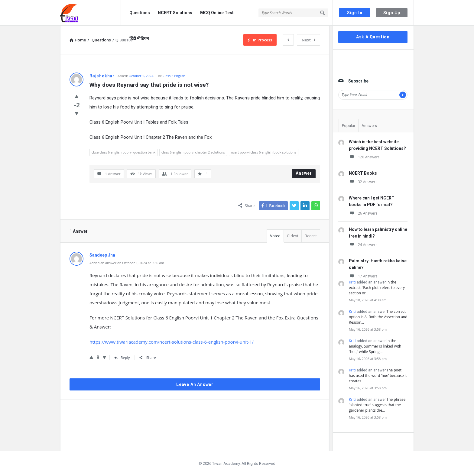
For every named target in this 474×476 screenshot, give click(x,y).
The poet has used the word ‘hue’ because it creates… (378, 376)
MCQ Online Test (217, 13)
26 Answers (363, 213)
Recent (311, 236)
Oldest (293, 236)
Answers (369, 126)
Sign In (355, 13)
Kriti (352, 282)
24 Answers (363, 245)
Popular (349, 126)
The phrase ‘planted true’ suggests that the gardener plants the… (377, 405)
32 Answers (363, 182)
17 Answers (363, 276)
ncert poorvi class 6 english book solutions (264, 152)
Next (308, 40)
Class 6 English (174, 76)
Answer (304, 173)
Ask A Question (373, 37)
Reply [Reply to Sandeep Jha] (122, 358)
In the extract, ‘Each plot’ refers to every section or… (377, 288)
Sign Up (392, 13)
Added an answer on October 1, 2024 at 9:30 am (127, 263)
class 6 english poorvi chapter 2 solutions (193, 152)
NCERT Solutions (175, 13)
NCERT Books (363, 173)
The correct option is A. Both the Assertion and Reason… (378, 317)
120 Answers (364, 157)
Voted (275, 236)
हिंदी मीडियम (139, 38)
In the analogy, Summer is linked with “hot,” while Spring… (375, 346)
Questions (140, 13)
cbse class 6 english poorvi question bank (123, 152)
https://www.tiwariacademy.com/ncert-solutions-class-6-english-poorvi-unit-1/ (172, 342)
